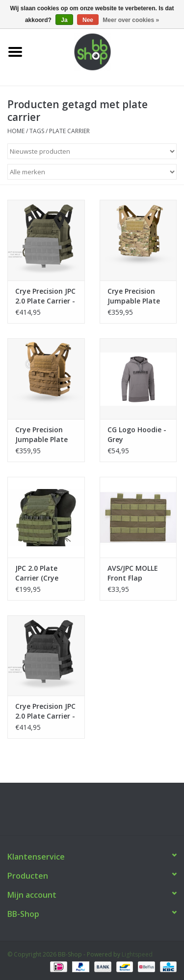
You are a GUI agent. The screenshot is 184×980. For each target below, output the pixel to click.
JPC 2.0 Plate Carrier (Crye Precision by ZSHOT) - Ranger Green (44, 573)
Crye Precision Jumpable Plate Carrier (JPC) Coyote (41, 435)
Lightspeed (137, 954)
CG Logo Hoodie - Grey (137, 434)
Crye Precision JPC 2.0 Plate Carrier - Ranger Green (45, 296)
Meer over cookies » (131, 20)
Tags (37, 131)
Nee (88, 20)
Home (16, 131)
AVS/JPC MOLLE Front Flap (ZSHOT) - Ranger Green (137, 573)
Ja (64, 20)
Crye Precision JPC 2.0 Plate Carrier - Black (45, 711)
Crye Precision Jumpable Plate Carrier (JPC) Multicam (134, 296)
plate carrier (69, 131)
